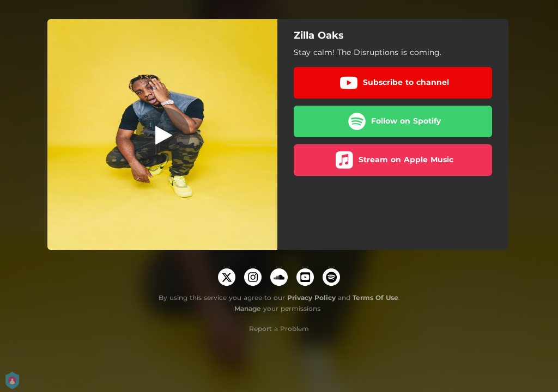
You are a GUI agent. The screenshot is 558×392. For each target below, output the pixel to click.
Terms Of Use (375, 298)
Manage (248, 308)
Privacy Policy (311, 298)
